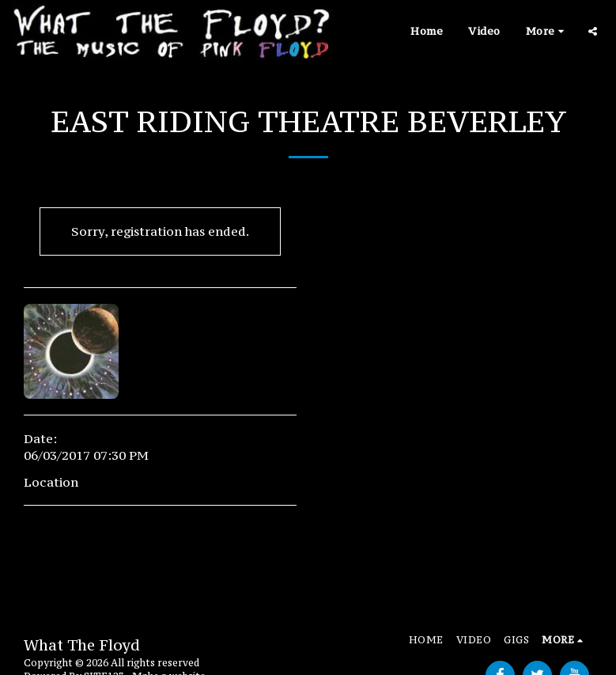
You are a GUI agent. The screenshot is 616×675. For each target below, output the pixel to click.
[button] (593, 31)
